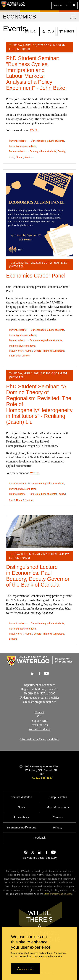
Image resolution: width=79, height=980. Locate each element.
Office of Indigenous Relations (58, 894)
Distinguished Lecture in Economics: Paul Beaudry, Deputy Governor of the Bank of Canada (38, 576)
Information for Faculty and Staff (39, 739)
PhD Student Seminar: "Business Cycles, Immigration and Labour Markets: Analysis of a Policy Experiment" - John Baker (37, 73)
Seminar (29, 157)
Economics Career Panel (36, 276)
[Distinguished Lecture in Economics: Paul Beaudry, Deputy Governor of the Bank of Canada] (39, 531)
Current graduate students (23, 146)
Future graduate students (43, 151)
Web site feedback (39, 729)
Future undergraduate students (46, 340)
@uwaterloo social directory (39, 858)
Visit (39, 716)
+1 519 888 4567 (42, 778)
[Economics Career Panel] (39, 215)
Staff (12, 157)
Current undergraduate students (48, 141)
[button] (60, 5)
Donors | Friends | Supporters (49, 351)
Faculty (61, 151)
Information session (20, 356)
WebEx (34, 130)
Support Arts (39, 721)
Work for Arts (39, 725)
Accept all (26, 969)
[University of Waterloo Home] (13, 5)
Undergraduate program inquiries (39, 698)
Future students (17, 151)
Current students (18, 141)
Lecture (13, 639)
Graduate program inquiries (39, 702)
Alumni (19, 157)
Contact (40, 712)
